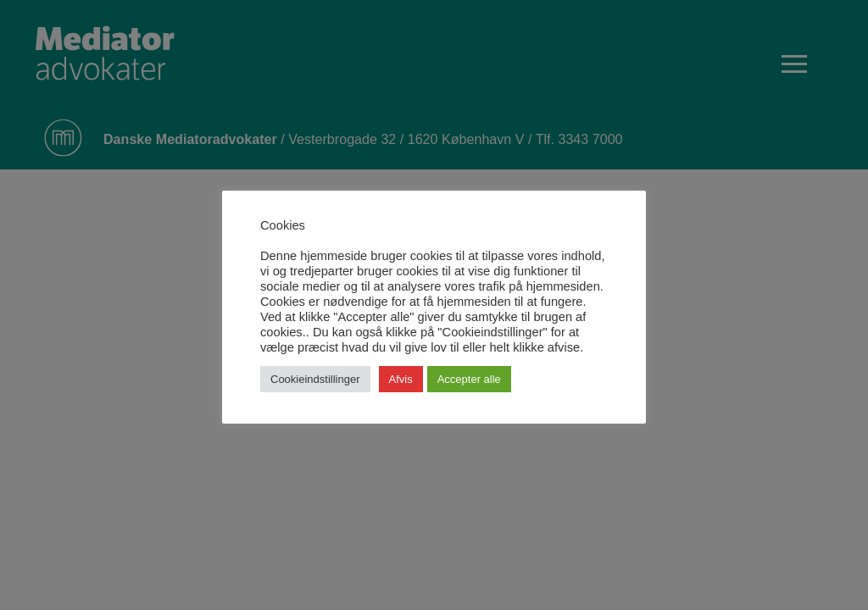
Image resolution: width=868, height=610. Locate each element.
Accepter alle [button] (469, 379)
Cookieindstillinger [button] (315, 379)
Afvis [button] (401, 379)
